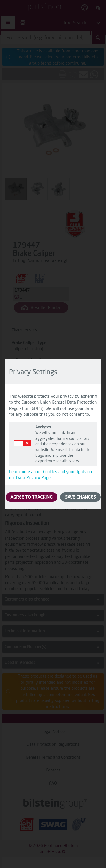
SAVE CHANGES (80, 497)
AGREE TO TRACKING (32, 497)
